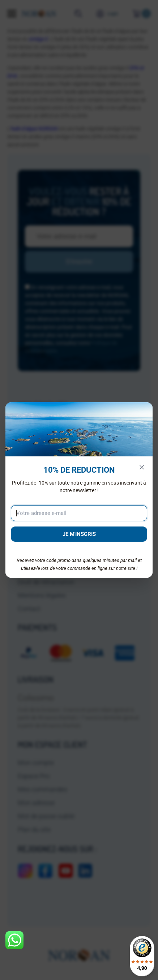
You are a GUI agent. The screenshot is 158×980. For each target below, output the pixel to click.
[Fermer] (142, 467)
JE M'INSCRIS (79, 534)
